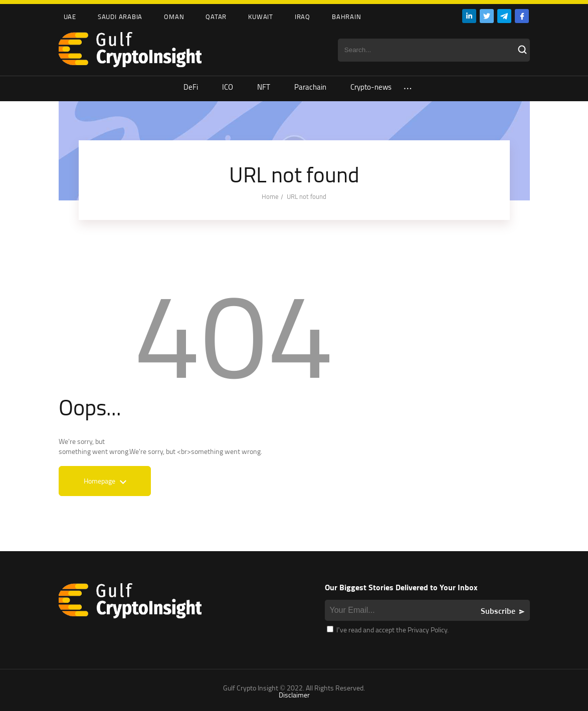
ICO (228, 87)
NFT (264, 87)
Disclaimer (294, 695)
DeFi (191, 87)
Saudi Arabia (120, 17)
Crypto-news (371, 87)
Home (270, 196)
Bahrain (346, 17)
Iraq (303, 17)
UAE (70, 17)
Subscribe (498, 611)
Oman (174, 17)
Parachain (310, 87)
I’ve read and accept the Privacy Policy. (388, 630)
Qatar (216, 17)
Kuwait (261, 17)
